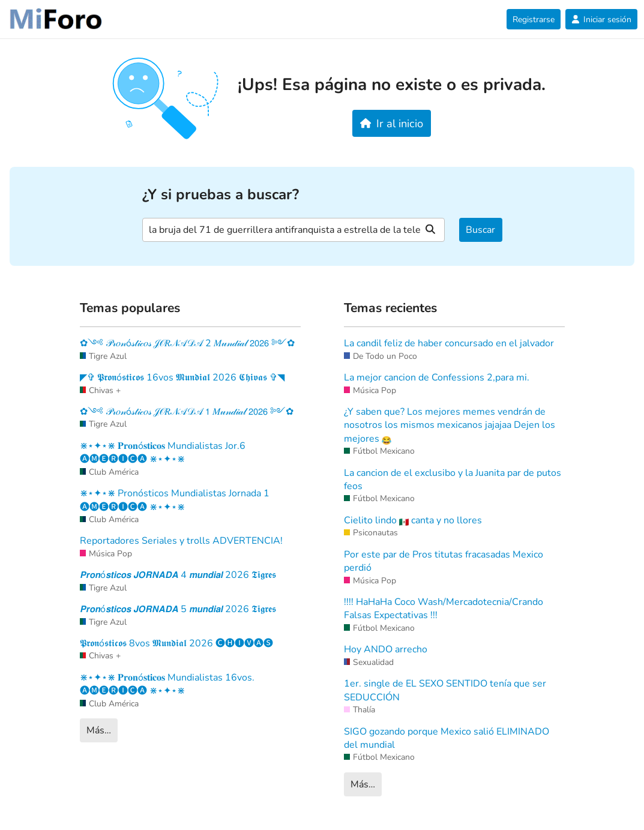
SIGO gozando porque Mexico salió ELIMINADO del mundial (447, 738)
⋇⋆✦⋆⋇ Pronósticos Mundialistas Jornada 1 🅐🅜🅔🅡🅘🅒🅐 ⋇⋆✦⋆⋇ (175, 500)
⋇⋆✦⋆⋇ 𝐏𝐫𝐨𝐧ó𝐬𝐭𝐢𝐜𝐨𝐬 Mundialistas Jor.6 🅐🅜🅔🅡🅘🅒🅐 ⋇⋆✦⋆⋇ (163, 453)
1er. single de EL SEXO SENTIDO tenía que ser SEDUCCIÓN (445, 690)
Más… (99, 730)
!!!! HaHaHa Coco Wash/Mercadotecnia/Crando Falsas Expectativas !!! (444, 609)
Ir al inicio (392, 123)
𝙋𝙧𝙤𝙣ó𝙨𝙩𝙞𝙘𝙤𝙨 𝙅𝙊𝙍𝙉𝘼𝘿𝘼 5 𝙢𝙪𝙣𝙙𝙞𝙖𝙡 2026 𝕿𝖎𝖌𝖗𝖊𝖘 (178, 609)
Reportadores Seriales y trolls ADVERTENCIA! (181, 541)
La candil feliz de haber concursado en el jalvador (449, 343)
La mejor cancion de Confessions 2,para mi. (437, 377)
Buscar (480, 230)
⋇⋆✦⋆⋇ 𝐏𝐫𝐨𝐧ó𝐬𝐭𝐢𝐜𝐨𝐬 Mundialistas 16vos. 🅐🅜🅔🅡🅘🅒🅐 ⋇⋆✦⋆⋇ (167, 684)
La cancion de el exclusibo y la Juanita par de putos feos (453, 480)
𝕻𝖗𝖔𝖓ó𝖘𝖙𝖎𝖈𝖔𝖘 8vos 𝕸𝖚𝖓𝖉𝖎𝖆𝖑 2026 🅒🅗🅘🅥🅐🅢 (176, 643)
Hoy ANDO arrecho (386, 649)
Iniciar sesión (601, 20)
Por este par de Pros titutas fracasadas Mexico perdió (444, 561)
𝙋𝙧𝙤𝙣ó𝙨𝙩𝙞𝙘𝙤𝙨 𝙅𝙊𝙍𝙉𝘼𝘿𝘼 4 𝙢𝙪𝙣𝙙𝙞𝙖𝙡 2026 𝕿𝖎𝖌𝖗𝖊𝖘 (178, 575)
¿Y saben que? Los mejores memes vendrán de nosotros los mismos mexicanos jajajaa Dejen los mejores (450, 425)
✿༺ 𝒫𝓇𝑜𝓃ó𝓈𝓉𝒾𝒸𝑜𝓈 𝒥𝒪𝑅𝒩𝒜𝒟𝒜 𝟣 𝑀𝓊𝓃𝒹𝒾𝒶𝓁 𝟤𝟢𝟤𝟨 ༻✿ (187, 412)
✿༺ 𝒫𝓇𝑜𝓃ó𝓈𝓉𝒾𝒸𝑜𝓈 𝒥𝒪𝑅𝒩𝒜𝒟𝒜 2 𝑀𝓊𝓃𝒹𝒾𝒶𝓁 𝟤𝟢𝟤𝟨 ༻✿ (187, 343)
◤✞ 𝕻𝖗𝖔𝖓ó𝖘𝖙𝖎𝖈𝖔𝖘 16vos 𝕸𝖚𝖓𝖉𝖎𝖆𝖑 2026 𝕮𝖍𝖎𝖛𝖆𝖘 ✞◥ (182, 377)
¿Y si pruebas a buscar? (221, 195)
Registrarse (534, 20)
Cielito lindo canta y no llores (413, 520)
